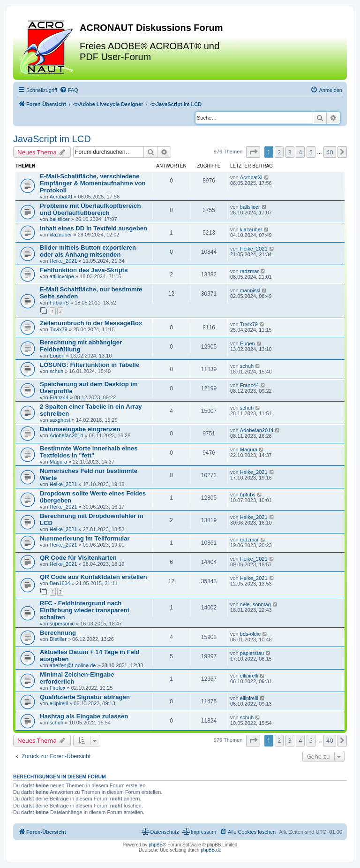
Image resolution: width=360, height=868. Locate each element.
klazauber (61, 235)
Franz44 (59, 397)
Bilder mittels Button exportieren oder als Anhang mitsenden (88, 251)
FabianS (59, 303)
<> (108, 104)
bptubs (248, 495)
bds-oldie (251, 634)
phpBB (156, 845)
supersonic (62, 624)
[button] (253, 152)
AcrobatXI (61, 197)
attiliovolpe (62, 276)
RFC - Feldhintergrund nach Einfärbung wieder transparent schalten (85, 610)
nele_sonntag (255, 604)
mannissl (250, 290)
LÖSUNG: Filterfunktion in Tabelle (90, 365)
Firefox (58, 688)
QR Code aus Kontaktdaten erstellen (94, 577)
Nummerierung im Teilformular (85, 538)
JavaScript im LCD (52, 139)
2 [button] (279, 152)
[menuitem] (69, 90)
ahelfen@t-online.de (73, 665)
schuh (56, 371)
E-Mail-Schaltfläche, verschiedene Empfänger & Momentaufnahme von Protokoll (93, 183)
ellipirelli (249, 676)
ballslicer (60, 219)
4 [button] (300, 152)
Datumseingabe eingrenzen (80, 429)
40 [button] (330, 152)
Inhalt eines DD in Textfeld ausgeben (94, 228)
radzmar (249, 271)
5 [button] (311, 152)
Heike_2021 (64, 261)
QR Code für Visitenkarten (78, 558)
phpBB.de (211, 850)
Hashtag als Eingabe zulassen (84, 716)
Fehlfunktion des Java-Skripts (84, 270)
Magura (58, 462)
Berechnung (58, 633)
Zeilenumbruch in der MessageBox (91, 323)
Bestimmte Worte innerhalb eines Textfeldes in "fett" (89, 452)
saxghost (60, 420)
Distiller (58, 639)
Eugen (57, 356)
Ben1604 (60, 583)
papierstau (252, 653)
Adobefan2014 (67, 435)
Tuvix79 (59, 329)
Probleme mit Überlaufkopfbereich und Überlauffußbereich (90, 209)
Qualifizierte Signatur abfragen (85, 697)
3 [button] (290, 152)
